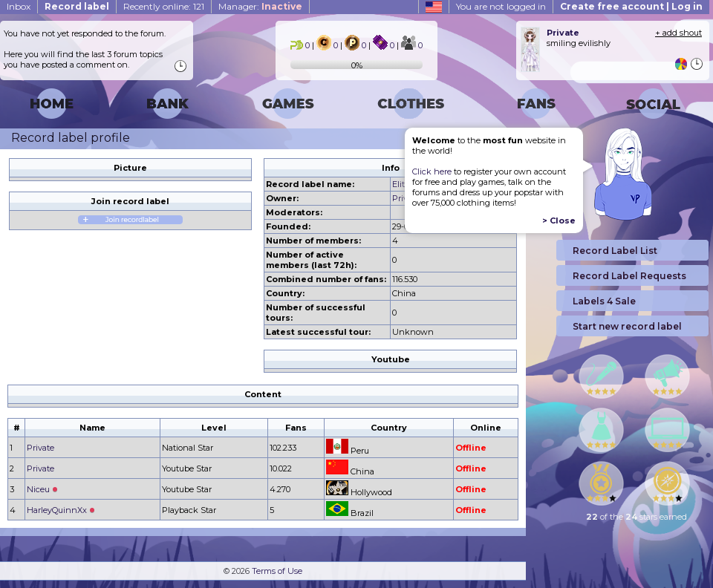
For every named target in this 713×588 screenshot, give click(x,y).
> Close (559, 220)
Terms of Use (277, 571)
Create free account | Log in (631, 6)
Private (40, 448)
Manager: (260, 6)
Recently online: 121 (164, 6)
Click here (432, 171)
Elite (401, 184)
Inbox (19, 6)
